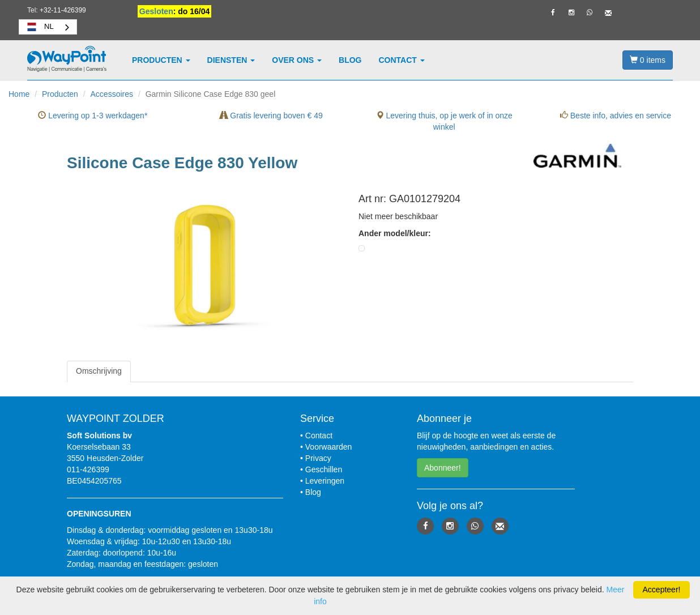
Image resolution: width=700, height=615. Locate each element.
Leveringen (325, 481)
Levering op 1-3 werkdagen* (93, 116)
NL (39, 27)
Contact (402, 60)
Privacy (318, 458)
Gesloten (156, 11)
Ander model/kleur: (395, 233)
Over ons (297, 60)
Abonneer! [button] (443, 468)
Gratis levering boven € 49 (271, 116)
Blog (350, 60)
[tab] (99, 371)
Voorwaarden (329, 447)
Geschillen (324, 469)
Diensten (231, 60)
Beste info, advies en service (616, 116)
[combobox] (48, 27)
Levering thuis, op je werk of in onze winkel (444, 121)
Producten (161, 60)
